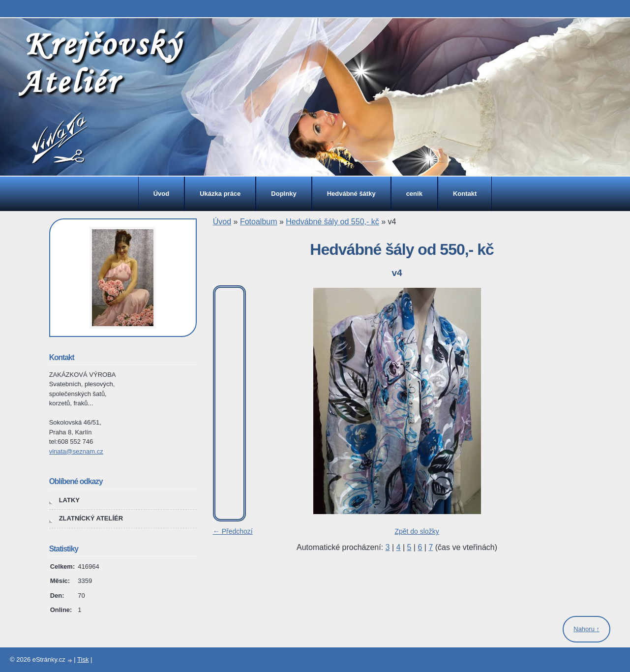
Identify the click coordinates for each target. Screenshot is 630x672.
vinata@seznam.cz (76, 451)
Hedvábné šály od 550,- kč (332, 222)
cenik (414, 194)
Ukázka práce (220, 194)
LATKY (69, 500)
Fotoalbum (259, 222)
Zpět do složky (417, 531)
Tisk (83, 659)
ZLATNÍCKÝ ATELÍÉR (91, 518)
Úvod (162, 194)
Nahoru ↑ (586, 629)
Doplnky (284, 194)
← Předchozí (233, 531)
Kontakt (465, 194)
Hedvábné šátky (351, 194)
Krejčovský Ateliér (100, 62)
